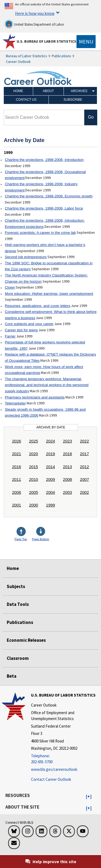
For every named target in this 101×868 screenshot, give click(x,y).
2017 (84, 454)
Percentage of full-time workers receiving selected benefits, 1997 (45, 345)
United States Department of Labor (34, 24)
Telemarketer (15, 403)
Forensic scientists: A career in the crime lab (40, 233)
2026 (17, 441)
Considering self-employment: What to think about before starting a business (51, 315)
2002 (84, 492)
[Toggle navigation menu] (86, 42)
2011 (17, 479)
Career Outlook (18, 62)
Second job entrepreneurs (26, 257)
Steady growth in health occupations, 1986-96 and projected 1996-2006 (45, 413)
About (48, 91)
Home (18, 91)
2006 (17, 492)
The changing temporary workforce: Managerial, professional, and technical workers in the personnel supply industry (47, 385)
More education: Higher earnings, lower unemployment (49, 294)
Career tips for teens (21, 330)
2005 (34, 492)
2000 (34, 505)
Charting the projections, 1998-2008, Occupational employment (45, 175)
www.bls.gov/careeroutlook (54, 769)
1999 (50, 505)
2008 (67, 479)
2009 (50, 479)
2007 (84, 479)
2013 (67, 467)
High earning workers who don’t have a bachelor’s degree (45, 248)
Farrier (10, 336)
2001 (17, 505)
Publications (61, 56)
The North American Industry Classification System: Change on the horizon (46, 278)
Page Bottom (41, 539)
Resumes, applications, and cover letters (38, 306)
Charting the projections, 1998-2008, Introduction (44, 160)
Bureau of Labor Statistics (27, 56)
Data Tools (18, 604)
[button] (89, 797)
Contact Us (26, 100)
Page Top (21, 539)
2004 (50, 492)
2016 (17, 467)
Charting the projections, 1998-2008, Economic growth (49, 196)
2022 (84, 441)
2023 (67, 441)
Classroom (18, 658)
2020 (34, 454)
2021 (17, 454)
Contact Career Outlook (51, 779)
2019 (50, 454)
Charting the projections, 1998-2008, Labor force (44, 208)
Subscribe (73, 100)
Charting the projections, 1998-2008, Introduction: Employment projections (45, 224)
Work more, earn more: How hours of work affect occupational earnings (44, 370)
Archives (79, 91)
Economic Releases (26, 640)
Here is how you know (35, 13)
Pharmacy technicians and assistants (35, 397)
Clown (10, 287)
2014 (50, 467)
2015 (34, 467)
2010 (34, 479)
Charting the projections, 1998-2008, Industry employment (41, 187)
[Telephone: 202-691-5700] (65, 759)
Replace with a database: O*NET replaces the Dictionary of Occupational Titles (50, 357)
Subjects (16, 586)
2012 (84, 467)
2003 (67, 492)
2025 (34, 441)
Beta (12, 676)
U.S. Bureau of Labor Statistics (46, 41)
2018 (67, 454)
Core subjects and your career (29, 324)
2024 (50, 441)
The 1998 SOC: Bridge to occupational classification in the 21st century (49, 266)
